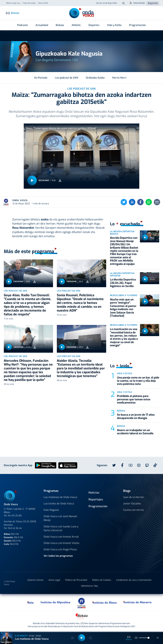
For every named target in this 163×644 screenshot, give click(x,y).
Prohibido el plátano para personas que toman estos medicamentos (134, 399)
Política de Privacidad (76, 580)
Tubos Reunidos (29, 3)
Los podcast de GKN (67, 78)
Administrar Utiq (89, 586)
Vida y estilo (125, 373)
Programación (137, 25)
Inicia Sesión (137, 3)
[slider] (149, 638)
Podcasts (23, 25)
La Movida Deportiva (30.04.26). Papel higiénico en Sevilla (123, 283)
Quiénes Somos (35, 580)
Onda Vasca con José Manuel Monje (60, 518)
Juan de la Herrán (133, 497)
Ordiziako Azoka (95, 78)
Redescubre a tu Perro (124, 295)
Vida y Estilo (114, 25)
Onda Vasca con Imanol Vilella (61, 543)
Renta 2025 (43, 3)
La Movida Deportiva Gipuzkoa (122, 274)
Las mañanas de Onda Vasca (60, 497)
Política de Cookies (102, 580)
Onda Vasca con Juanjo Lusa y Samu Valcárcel (61, 528)
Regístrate (153, 3)
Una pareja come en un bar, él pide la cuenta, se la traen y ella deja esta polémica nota (138, 381)
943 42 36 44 (15, 528)
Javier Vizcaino (132, 504)
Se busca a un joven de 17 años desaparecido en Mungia (136, 416)
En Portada (41, 78)
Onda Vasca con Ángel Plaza (60, 549)
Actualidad (42, 25)
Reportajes (96, 499)
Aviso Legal (54, 580)
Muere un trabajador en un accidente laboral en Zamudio (135, 432)
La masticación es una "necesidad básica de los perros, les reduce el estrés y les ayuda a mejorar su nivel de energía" (124, 337)
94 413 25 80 (15, 516)
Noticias (94, 493)
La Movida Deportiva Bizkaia (122, 233)
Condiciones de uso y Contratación (134, 580)
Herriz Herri (119, 78)
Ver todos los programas (58, 556)
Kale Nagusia (51, 510)
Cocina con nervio (133, 510)
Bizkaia (60, 25)
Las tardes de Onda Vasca (59, 504)
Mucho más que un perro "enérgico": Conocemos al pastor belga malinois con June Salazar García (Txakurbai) (123, 308)
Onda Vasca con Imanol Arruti (61, 537)
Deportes (94, 25)
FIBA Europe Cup (13, 3)
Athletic (76, 25)
